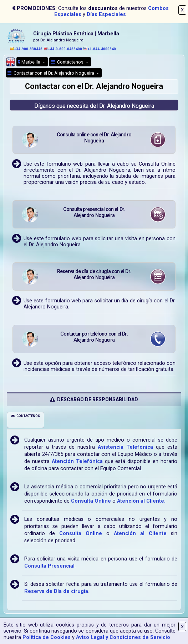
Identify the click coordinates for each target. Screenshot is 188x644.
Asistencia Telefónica (125, 447)
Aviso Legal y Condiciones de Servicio (123, 637)
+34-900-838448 (26, 49)
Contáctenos (68, 62)
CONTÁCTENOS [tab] (26, 416)
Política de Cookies (47, 637)
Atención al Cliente (140, 534)
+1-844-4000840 (100, 49)
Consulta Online (91, 501)
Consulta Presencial (49, 566)
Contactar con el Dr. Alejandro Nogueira (51, 73)
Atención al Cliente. (141, 501)
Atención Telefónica (77, 461)
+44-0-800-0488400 (63, 49)
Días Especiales (106, 14)
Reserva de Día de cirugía (56, 591)
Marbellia (30, 62)
